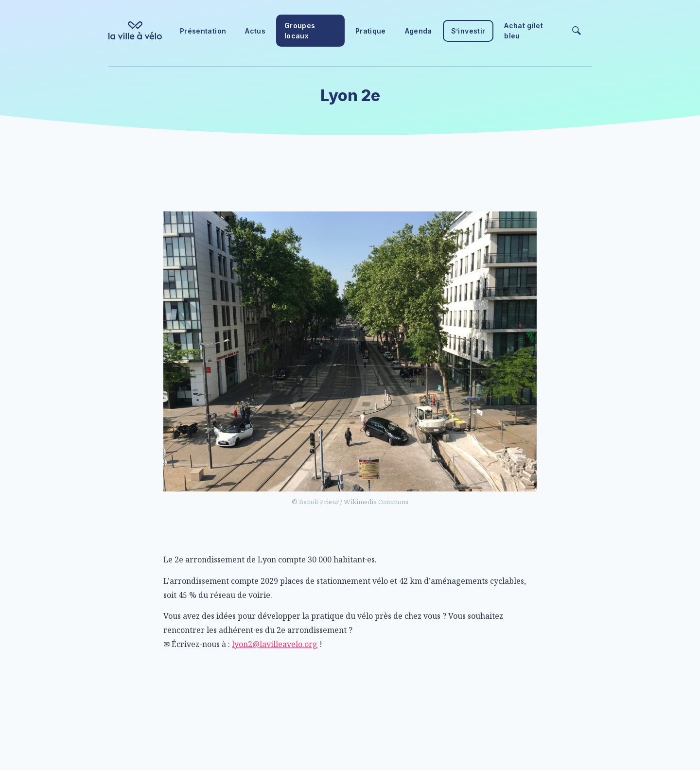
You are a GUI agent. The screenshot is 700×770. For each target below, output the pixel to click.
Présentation (203, 31)
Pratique (371, 31)
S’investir (468, 31)
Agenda (419, 31)
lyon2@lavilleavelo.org (275, 644)
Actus (255, 31)
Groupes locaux (300, 31)
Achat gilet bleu (524, 31)
